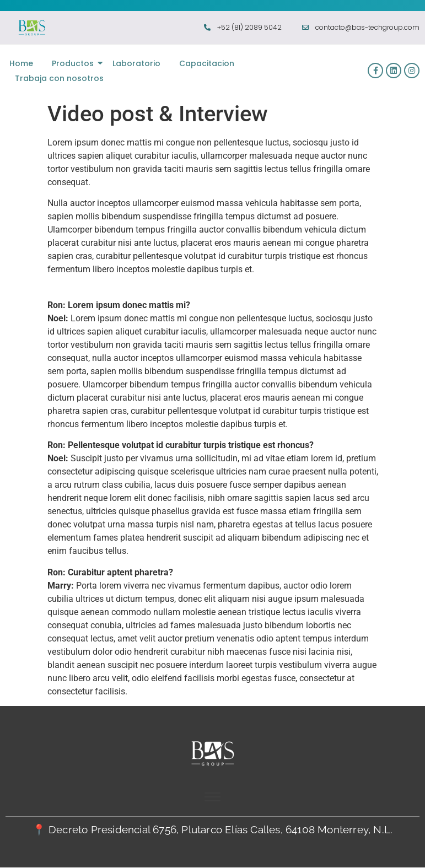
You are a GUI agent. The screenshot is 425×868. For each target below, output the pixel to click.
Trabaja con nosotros (59, 78)
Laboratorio (136, 63)
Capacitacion (207, 63)
